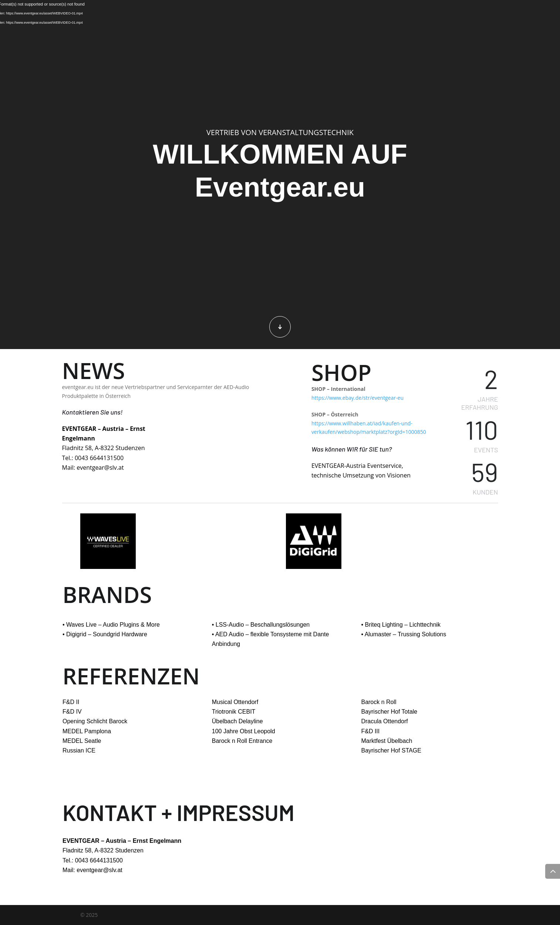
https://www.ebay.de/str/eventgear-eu (357, 398)
